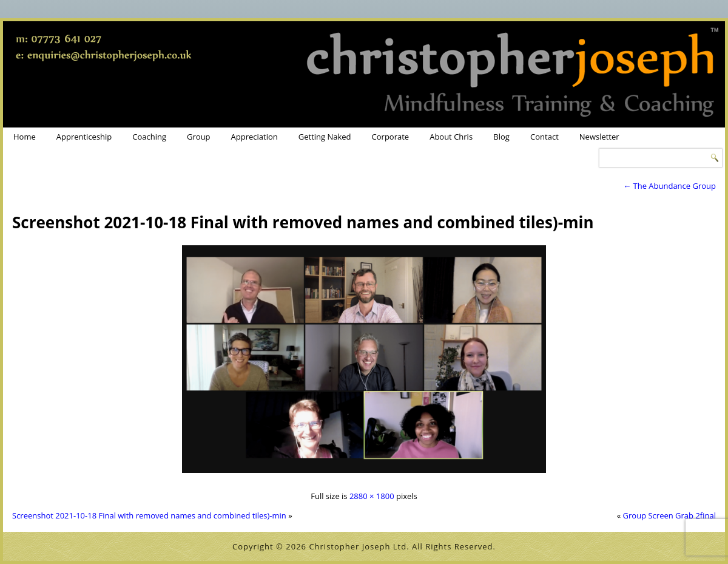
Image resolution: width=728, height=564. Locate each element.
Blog (501, 137)
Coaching (149, 137)
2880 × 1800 (372, 496)
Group (199, 137)
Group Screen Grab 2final (669, 515)
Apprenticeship (84, 137)
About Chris (451, 137)
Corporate (391, 137)
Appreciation (254, 137)
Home (25, 137)
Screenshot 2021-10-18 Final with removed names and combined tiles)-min (303, 222)
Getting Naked (325, 137)
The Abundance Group (669, 186)
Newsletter (599, 137)
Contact (544, 137)
